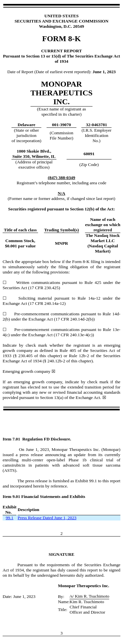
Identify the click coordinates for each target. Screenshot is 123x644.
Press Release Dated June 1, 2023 (47, 518)
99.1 (9, 518)
